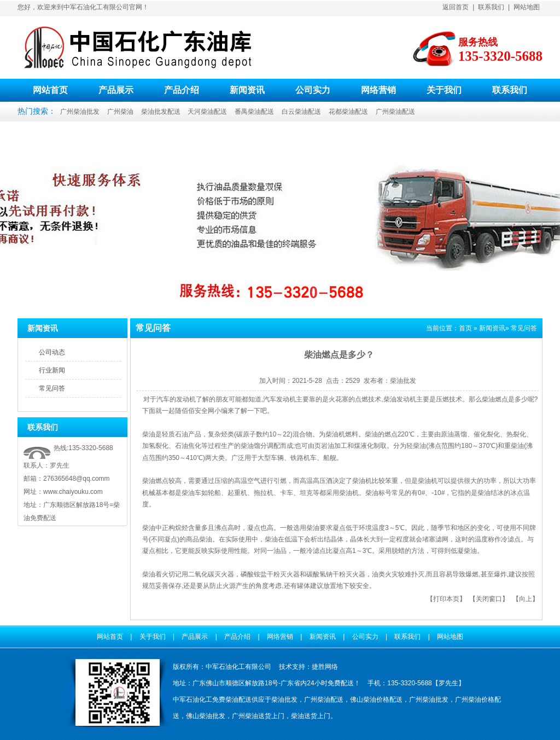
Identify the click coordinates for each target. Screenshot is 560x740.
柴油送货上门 (311, 716)
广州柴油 (120, 112)
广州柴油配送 (395, 112)
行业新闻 (52, 370)
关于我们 (444, 90)
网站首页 (50, 90)
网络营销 (378, 90)
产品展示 (116, 90)
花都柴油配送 (348, 112)
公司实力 (313, 90)
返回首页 (456, 7)
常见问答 (52, 388)
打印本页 (446, 599)
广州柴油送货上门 (258, 716)
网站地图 (527, 7)
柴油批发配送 (161, 112)
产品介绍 (182, 90)
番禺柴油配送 (254, 112)
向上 (526, 599)
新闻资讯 (247, 90)
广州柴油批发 (80, 112)
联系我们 (491, 7)
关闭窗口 (489, 599)
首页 (465, 328)
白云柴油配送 (301, 112)
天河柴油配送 (207, 112)
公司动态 (52, 352)
